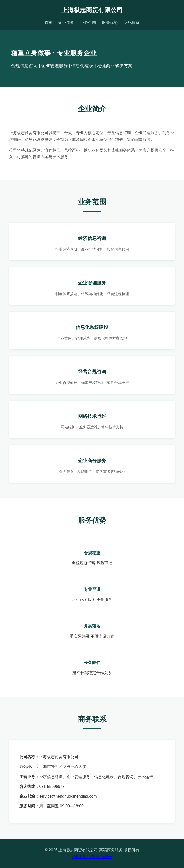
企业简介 (66, 22)
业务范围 (88, 22)
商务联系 (131, 22)
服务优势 (110, 22)
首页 (49, 22)
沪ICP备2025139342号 (92, 857)
